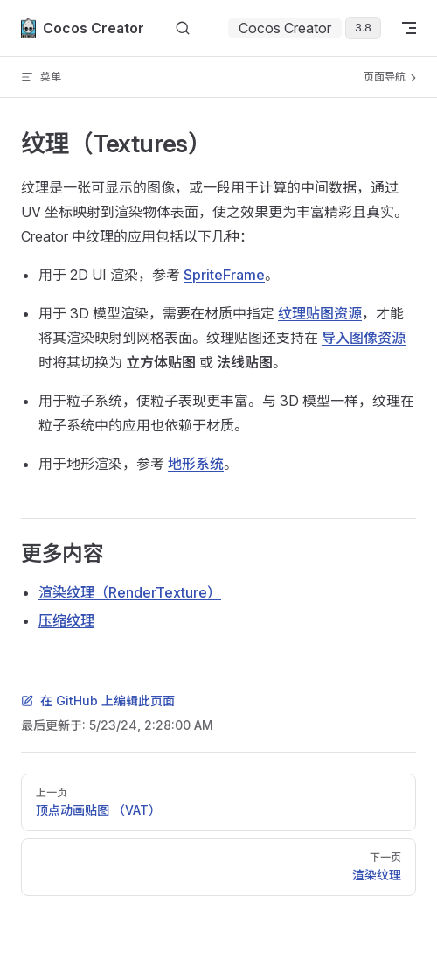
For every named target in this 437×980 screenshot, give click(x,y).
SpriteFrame (224, 275)
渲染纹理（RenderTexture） (130, 592)
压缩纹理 (66, 620)
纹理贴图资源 (320, 313)
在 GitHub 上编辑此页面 (98, 700)
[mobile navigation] (409, 28)
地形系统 (196, 464)
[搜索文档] (183, 28)
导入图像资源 (364, 338)
